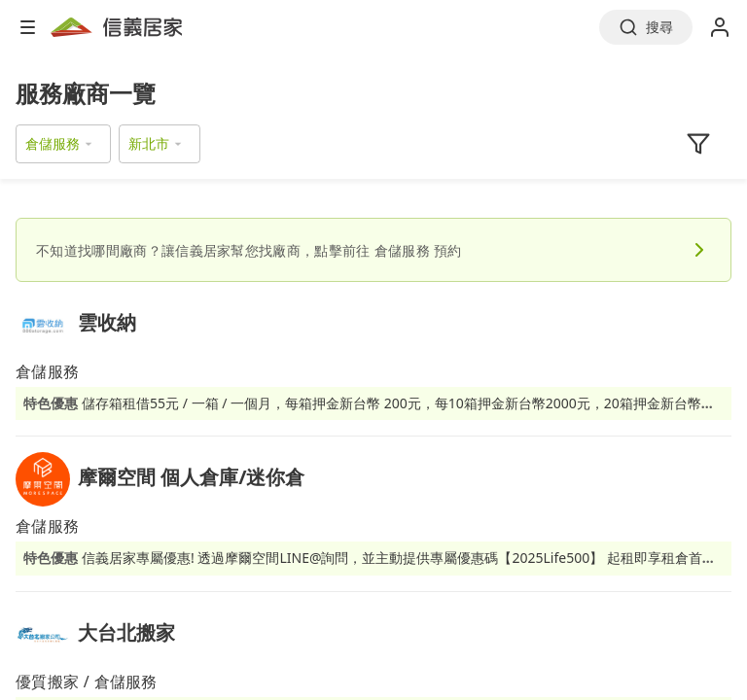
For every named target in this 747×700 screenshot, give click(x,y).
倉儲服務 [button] (53, 143)
